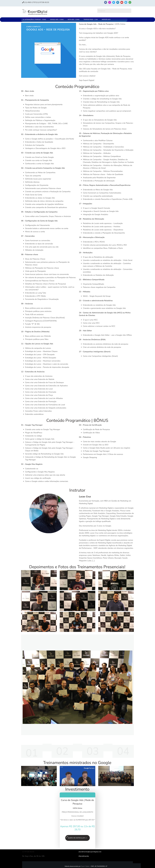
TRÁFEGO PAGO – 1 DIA (91, 20)
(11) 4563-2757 (30, 2)
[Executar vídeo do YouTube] (39, 580)
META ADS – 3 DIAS (74, 20)
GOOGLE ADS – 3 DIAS (57, 20)
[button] (35, 20)
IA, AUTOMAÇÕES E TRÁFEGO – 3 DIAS (34, 20)
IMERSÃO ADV (106, 20)
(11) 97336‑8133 (45, 2)
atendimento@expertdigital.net (91, 853)
